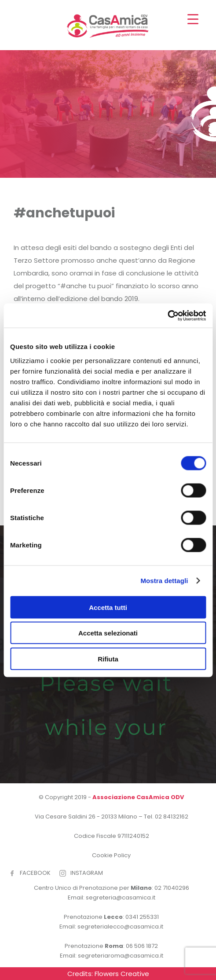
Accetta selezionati (108, 633)
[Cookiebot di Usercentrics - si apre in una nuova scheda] (167, 316)
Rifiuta (108, 659)
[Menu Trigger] (193, 19)
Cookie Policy (111, 855)
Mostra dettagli (164, 581)
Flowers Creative (122, 974)
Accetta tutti (108, 607)
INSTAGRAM (87, 873)
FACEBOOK (35, 873)
